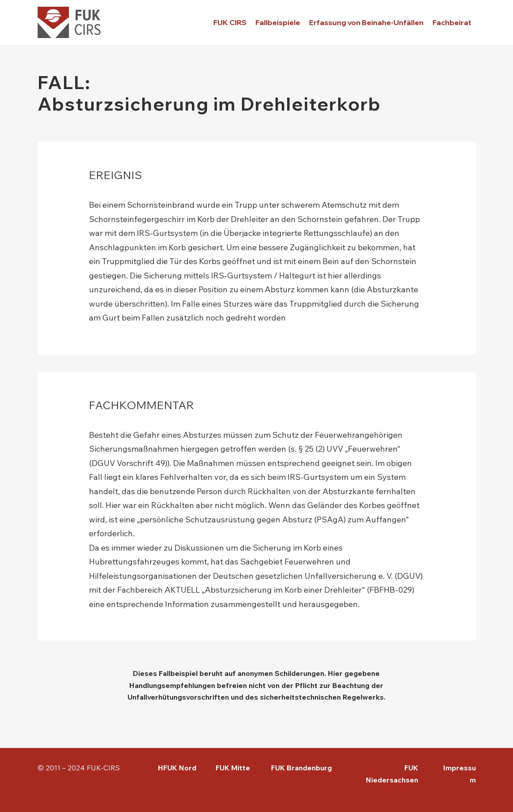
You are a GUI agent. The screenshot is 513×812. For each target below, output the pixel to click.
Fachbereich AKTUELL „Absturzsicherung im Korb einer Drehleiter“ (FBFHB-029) (266, 590)
